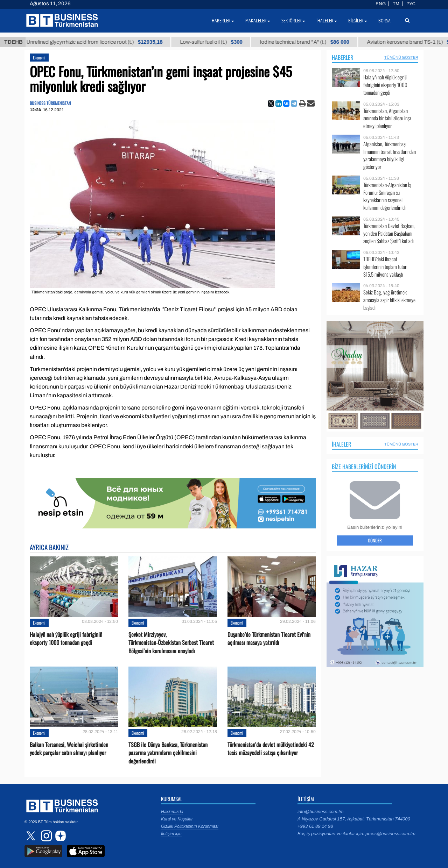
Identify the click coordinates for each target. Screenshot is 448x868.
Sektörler (293, 21)
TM (396, 4)
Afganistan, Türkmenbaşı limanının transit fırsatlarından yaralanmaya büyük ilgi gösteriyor (390, 155)
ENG (381, 4)
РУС (411, 4)
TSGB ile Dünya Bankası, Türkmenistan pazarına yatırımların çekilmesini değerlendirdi (168, 753)
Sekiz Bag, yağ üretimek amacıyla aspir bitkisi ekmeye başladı (389, 300)
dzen (59, 836)
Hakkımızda (172, 812)
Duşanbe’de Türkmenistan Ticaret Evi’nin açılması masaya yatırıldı (269, 639)
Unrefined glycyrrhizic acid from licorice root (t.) (100, 42)
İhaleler (341, 444)
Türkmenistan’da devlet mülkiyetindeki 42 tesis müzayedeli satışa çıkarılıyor (271, 749)
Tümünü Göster (401, 57)
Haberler (342, 57)
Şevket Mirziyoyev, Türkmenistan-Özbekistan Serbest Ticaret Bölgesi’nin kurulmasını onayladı (171, 643)
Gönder (375, 540)
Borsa (384, 21)
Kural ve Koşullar (177, 819)
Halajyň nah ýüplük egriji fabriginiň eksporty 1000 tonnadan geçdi (66, 639)
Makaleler (258, 21)
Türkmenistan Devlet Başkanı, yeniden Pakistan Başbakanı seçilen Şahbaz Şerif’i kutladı (389, 233)
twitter (31, 836)
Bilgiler (358, 21)
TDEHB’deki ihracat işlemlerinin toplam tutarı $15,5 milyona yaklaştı (385, 267)
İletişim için (171, 834)
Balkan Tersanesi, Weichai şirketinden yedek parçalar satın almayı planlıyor (69, 749)
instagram (45, 836)
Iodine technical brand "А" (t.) (310, 42)
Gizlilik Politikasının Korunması (190, 826)
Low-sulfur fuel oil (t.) (216, 42)
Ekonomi (39, 58)
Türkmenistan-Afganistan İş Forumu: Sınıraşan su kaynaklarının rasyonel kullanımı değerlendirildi (387, 196)
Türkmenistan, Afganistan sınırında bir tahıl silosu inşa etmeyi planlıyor (387, 118)
